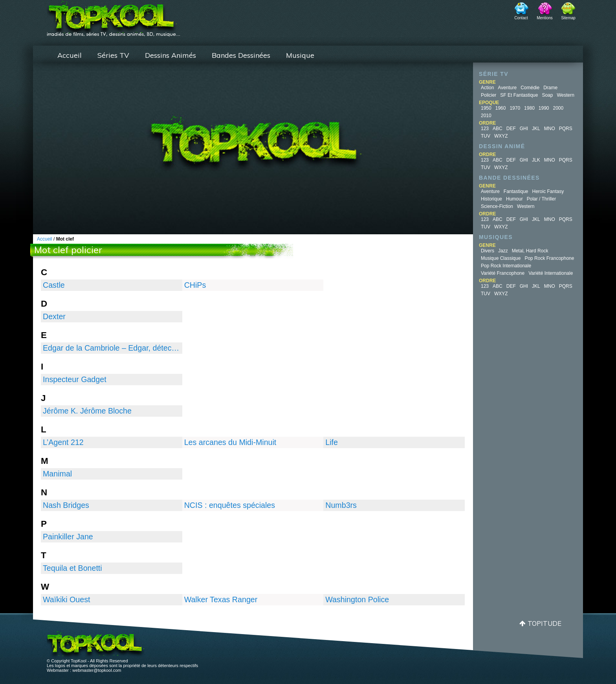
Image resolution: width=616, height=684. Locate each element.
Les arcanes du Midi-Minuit (230, 442)
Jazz (503, 251)
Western (565, 95)
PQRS (566, 129)
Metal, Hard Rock (530, 251)
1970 (515, 108)
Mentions (545, 18)
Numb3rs (341, 505)
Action (487, 88)
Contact (521, 18)
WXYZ (501, 136)
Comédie (530, 88)
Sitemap (568, 18)
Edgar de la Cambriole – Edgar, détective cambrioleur (112, 348)
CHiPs (195, 285)
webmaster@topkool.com (97, 670)
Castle (54, 285)
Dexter (54, 316)
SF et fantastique (519, 95)
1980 (529, 108)
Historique (491, 199)
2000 (558, 108)
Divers (488, 251)
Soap (547, 95)
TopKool (114, 16)
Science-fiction (497, 206)
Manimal (57, 474)
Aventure (507, 88)
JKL (536, 129)
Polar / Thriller (541, 199)
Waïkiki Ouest (66, 599)
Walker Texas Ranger (221, 599)
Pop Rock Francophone (549, 258)
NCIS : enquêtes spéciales (230, 505)
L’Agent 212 (63, 442)
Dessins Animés (170, 55)
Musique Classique (501, 258)
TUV (486, 136)
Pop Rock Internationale (506, 266)
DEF (511, 129)
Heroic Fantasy (548, 191)
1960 (501, 108)
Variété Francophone (503, 273)
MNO (550, 129)
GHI (524, 129)
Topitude (544, 623)
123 (485, 129)
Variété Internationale (551, 273)
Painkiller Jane (68, 537)
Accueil (70, 55)
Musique (300, 55)
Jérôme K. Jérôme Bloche (87, 411)
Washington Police (357, 599)
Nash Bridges (66, 505)
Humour (514, 199)
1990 (544, 108)
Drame (550, 88)
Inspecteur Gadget (75, 379)
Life (332, 442)
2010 (486, 116)
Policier (489, 95)
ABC (498, 129)
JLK (536, 160)
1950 (486, 108)
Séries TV (113, 55)
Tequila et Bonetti (72, 568)
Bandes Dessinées (241, 55)
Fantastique (516, 191)
